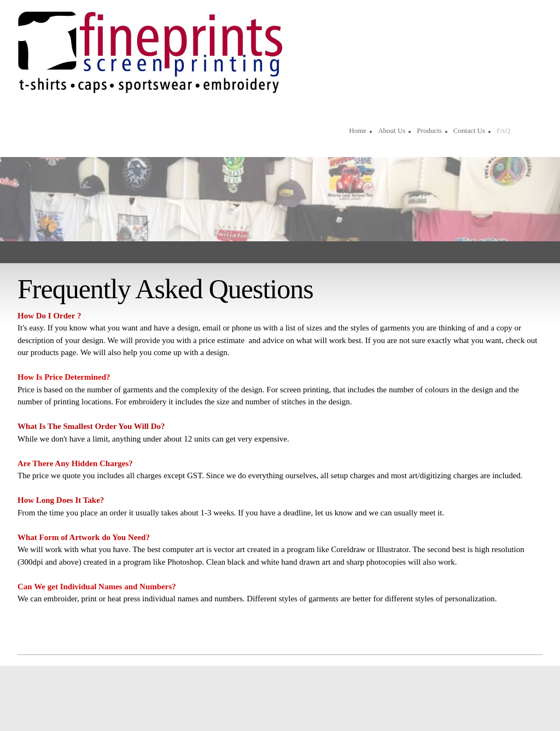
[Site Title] (150, 52)
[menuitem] (358, 132)
